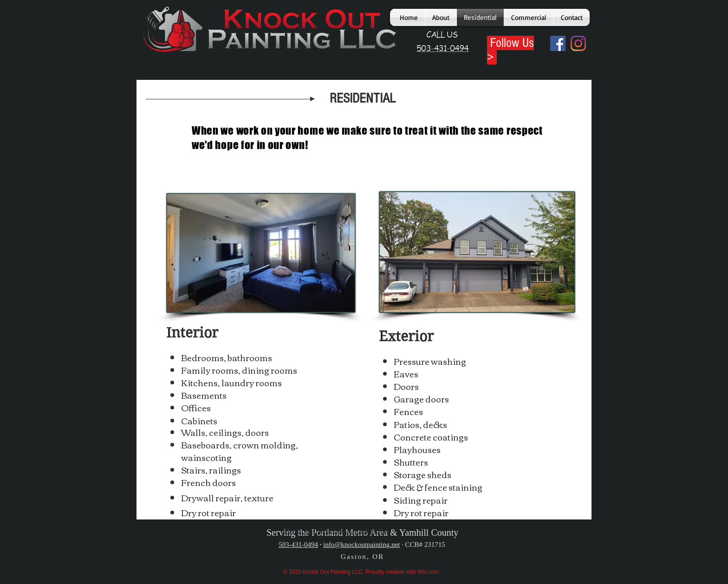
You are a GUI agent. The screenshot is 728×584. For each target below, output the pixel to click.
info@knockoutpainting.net (361, 545)
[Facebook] (558, 43)
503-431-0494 (298, 545)
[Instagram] (578, 43)
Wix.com (428, 572)
